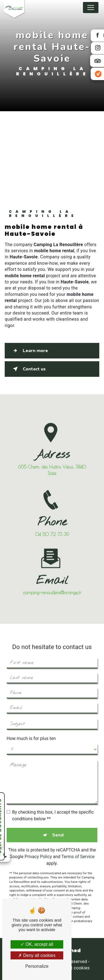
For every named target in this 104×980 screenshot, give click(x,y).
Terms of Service (78, 850)
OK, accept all (37, 944)
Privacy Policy (38, 850)
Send (58, 828)
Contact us (28, 369)
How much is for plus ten (31, 732)
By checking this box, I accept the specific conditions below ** (53, 809)
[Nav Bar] (91, 8)
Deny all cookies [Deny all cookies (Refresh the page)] (37, 955)
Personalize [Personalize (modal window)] (37, 966)
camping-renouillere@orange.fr (52, 586)
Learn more (29, 351)
